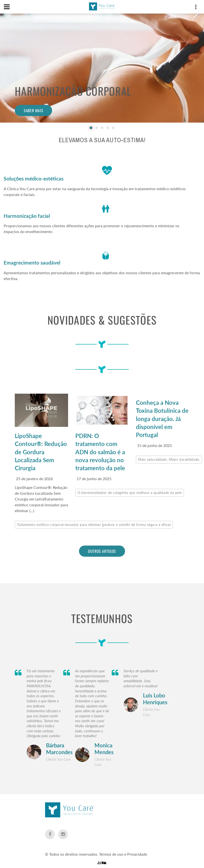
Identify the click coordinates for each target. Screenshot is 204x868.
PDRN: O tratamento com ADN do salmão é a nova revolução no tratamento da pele (100, 452)
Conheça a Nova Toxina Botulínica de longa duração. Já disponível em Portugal (162, 418)
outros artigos (102, 551)
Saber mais (33, 110)
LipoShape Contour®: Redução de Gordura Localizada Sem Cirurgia (41, 452)
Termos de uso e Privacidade (123, 839)
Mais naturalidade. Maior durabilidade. (169, 459)
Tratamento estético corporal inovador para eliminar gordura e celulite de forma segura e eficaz (94, 524)
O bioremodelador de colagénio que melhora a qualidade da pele (130, 492)
